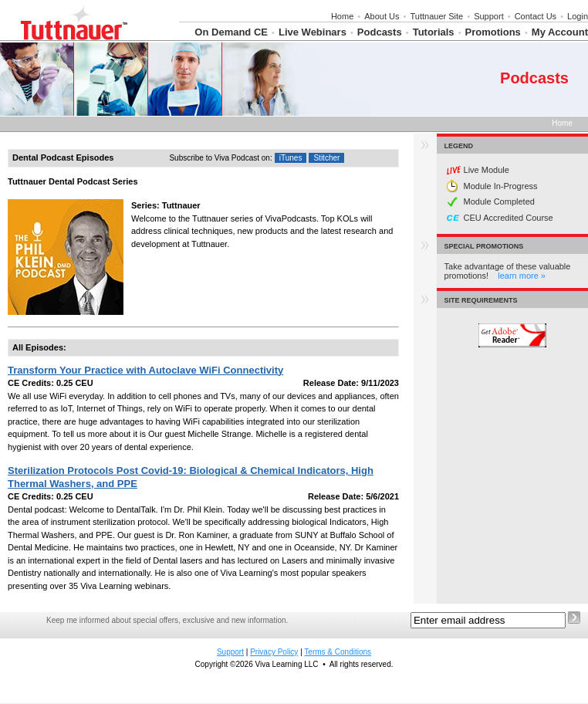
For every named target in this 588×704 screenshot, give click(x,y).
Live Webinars (313, 32)
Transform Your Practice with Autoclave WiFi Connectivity (145, 370)
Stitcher (326, 158)
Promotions (493, 32)
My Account (560, 32)
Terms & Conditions (338, 652)
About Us (382, 16)
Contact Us (536, 16)
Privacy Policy (274, 652)
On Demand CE (231, 32)
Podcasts (380, 32)
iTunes (291, 158)
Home (342, 16)
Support (489, 16)
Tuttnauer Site (436, 16)
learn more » (522, 276)
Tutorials (434, 32)
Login (578, 16)
